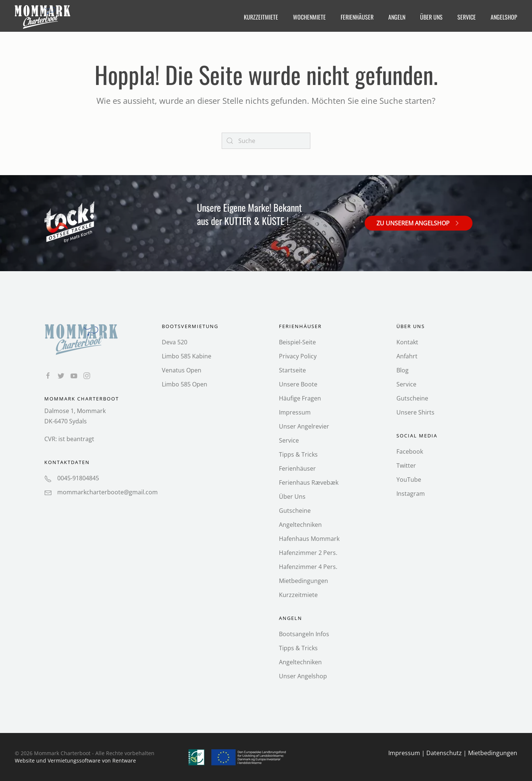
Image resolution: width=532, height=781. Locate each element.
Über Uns (292, 497)
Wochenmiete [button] (309, 17)
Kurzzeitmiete (298, 595)
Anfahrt (407, 356)
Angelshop (504, 17)
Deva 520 (175, 342)
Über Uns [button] (431, 17)
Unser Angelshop (303, 676)
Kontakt (407, 342)
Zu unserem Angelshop (419, 223)
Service (289, 440)
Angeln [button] (397, 17)
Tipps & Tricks (298, 454)
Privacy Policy (298, 356)
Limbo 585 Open (185, 384)
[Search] (266, 141)
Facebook (410, 451)
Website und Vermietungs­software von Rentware (75, 760)
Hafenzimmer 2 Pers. (308, 553)
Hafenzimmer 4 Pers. (308, 567)
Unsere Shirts (415, 412)
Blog (403, 370)
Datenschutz (444, 753)
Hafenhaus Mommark (309, 539)
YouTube (409, 480)
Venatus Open (182, 370)
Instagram (411, 494)
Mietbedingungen (303, 581)
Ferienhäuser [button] (357, 17)
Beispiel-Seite (297, 342)
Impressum (295, 412)
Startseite (292, 370)
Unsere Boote (298, 384)
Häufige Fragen (300, 398)
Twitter (406, 465)
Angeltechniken (300, 525)
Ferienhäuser (297, 468)
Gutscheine (295, 511)
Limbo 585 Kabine (187, 356)
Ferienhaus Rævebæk (309, 482)
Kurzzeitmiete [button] (261, 17)
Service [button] (467, 17)
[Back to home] (43, 17)
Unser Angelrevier (304, 426)
